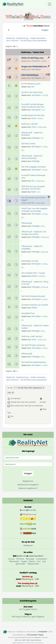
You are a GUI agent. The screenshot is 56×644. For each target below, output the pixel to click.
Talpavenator (33, 564)
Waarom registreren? (28, 488)
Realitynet (28, 545)
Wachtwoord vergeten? (28, 485)
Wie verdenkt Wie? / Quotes (33, 273)
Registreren (28, 481)
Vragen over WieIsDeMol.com (34, 67)
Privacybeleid (32, 635)
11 (22, 320)
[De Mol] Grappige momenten (34, 167)
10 (45, 340)
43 (45, 127)
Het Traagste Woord (28, 609)
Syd (44, 561)
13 (48, 237)
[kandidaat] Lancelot (30, 261)
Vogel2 (24, 561)
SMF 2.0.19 (18, 640)
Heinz (34, 118)
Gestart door (39, 52)
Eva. (39, 561)
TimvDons (36, 61)
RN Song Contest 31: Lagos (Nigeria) (28, 617)
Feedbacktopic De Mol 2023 (33, 115)
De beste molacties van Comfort (35, 305)
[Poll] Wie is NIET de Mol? (32, 337)
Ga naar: (10, 388)
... (43, 127)
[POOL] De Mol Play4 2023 (32, 58)
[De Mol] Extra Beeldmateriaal (34, 362)
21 (43, 181)
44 (22, 150)
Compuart (37, 637)
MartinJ (32, 561)
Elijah (34, 192)
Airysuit (11, 559)
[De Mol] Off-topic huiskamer (33, 345)
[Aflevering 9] (27, 223)
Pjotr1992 (30, 559)
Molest (34, 276)
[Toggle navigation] (49, 4)
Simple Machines (36, 640)
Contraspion (42, 559)
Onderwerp (26, 52)
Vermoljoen (36, 69)
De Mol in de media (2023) (32, 92)
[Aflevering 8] (27, 354)
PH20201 (20, 559)
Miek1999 (35, 138)
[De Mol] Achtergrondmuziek (33, 296)
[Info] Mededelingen (30, 75)
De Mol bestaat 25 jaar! (31, 84)
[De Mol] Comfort (28, 144)
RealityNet (43, 632)
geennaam (21, 564)
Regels (41, 635)
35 (43, 203)
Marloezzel (14, 561)
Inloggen (45, 30)
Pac (33, 87)
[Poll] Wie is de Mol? (30, 124)
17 (22, 267)
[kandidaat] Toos (28, 313)
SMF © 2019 (26, 640)
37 (22, 217)
